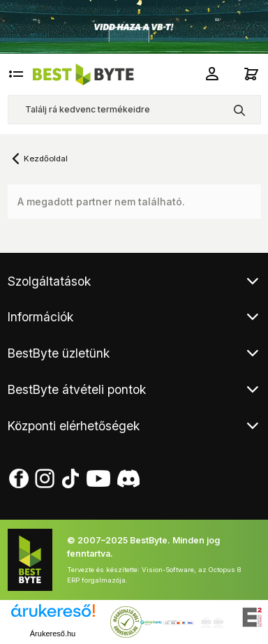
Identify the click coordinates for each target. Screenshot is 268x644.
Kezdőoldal (46, 159)
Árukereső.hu (53, 634)
